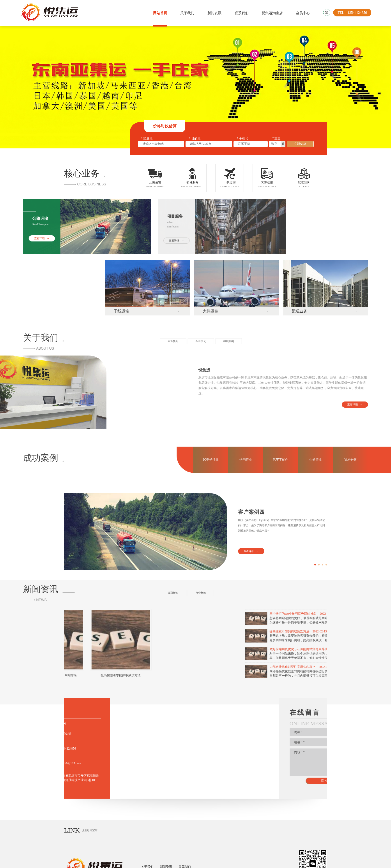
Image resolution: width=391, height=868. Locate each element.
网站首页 (160, 13)
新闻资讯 (214, 13)
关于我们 (187, 13)
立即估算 (300, 145)
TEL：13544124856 (352, 13)
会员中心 (303, 13)
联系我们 (242, 13)
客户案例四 (251, 564)
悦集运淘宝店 (272, 13)
